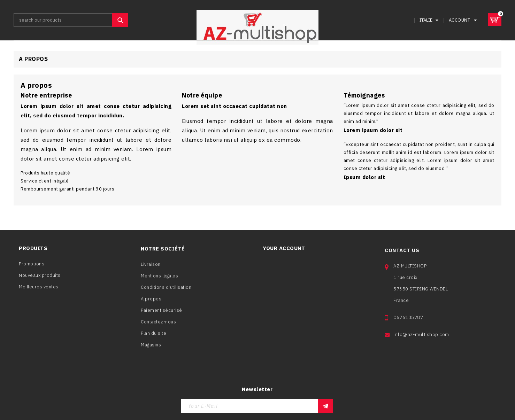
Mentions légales (159, 279)
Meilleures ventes (39, 288)
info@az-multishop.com (421, 340)
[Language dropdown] (430, 20)
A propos (151, 302)
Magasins (151, 348)
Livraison (151, 267)
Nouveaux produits (40, 277)
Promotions (32, 265)
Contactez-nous (158, 325)
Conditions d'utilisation (166, 290)
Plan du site (153, 336)
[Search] (71, 20)
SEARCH (120, 20)
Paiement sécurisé (162, 313)
